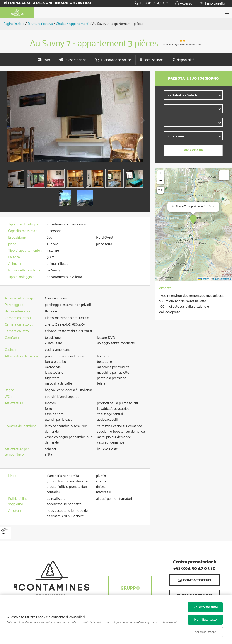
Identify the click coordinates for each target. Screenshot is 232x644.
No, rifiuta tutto (205, 620)
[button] (212, 3)
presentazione (76, 60)
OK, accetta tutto (205, 607)
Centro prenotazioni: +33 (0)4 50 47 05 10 (195, 566)
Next (142, 123)
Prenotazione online (116, 60)
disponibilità (186, 60)
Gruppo (130, 588)
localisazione (154, 60)
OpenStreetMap (222, 279)
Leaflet (203, 279)
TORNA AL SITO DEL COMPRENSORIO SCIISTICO (50, 3)
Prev (6, 123)
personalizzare (205, 632)
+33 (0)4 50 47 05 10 (155, 3)
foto (47, 60)
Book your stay (116, 12)
